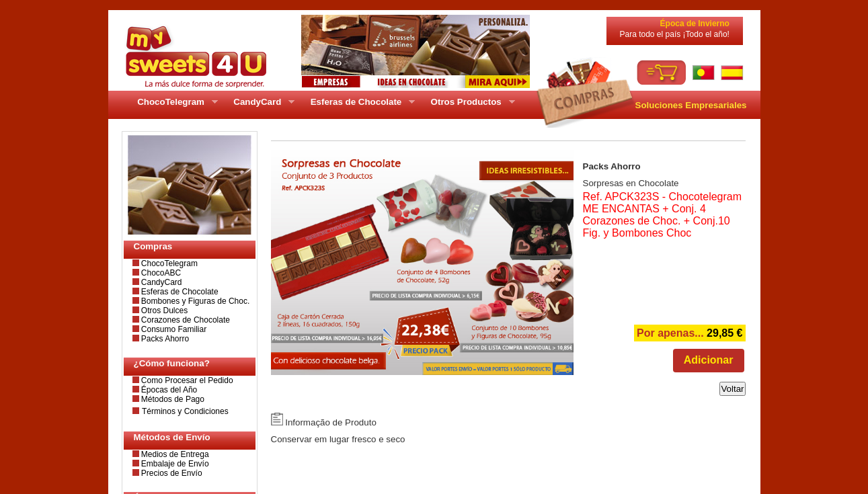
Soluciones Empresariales (691, 105)
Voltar (732, 389)
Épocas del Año (168, 390)
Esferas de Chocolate (179, 292)
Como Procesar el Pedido (186, 380)
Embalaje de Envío (174, 464)
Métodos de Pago (172, 399)
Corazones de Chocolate (185, 320)
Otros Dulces (164, 311)
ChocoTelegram (168, 263)
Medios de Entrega (174, 454)
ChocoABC (160, 273)
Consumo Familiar (173, 329)
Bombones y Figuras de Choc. (195, 301)
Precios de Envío (171, 473)
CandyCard (161, 282)
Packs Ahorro (164, 339)
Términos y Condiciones (185, 411)
